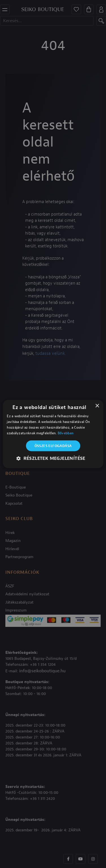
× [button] (97, 406)
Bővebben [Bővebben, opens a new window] (66, 433)
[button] (53, 458)
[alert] (53, 434)
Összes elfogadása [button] (53, 446)
